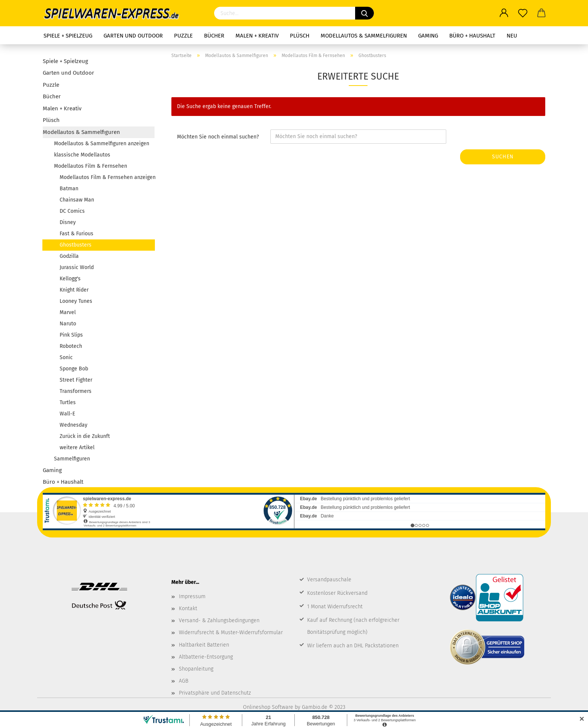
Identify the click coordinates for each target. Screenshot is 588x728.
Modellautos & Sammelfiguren (364, 36)
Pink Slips (71, 335)
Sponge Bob (74, 369)
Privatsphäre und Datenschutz (215, 693)
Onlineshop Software (268, 707)
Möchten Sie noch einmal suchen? (218, 137)
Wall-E (68, 414)
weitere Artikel (77, 447)
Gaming (428, 36)
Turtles (68, 402)
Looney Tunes (76, 301)
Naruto (68, 324)
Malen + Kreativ (257, 36)
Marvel (68, 312)
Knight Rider (74, 290)
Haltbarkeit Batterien (204, 645)
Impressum (192, 596)
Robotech (71, 346)
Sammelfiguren (72, 459)
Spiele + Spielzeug (68, 36)
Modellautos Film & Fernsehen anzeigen (107, 177)
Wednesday (73, 425)
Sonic (66, 357)
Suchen (503, 157)
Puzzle (183, 36)
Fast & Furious (76, 234)
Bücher (214, 36)
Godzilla (69, 256)
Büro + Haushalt (472, 36)
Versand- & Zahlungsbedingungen (219, 620)
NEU (512, 36)
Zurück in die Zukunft (85, 436)
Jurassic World (77, 267)
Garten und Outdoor (133, 36)
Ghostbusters (76, 245)
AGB (184, 681)
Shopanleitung (196, 669)
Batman (69, 189)
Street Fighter (76, 380)
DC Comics (72, 211)
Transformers (76, 391)
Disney (68, 222)
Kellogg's (70, 279)
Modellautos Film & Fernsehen (91, 166)
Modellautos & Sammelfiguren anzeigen (102, 144)
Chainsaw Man (77, 200)
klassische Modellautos (82, 155)
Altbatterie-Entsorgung (206, 657)
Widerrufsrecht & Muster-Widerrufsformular (231, 632)
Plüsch (300, 36)
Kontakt (188, 608)
